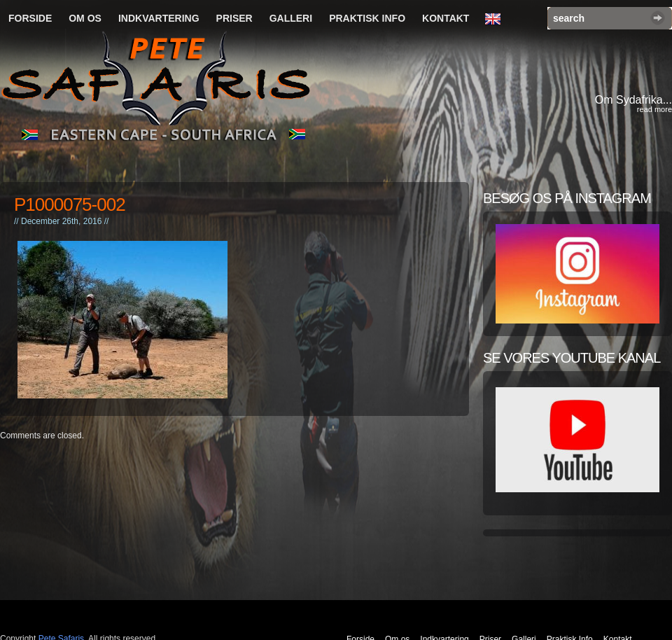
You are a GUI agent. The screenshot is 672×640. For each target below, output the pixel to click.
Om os (85, 18)
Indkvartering (159, 18)
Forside (30, 18)
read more (654, 109)
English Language (496, 20)
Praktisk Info (367, 18)
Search (658, 18)
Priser (234, 18)
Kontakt (446, 18)
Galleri (291, 18)
